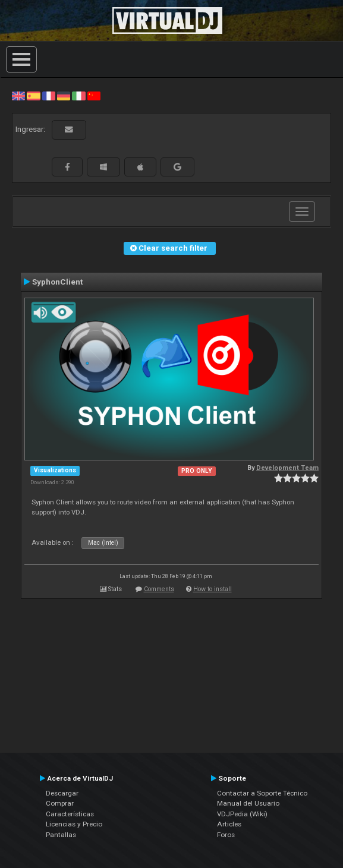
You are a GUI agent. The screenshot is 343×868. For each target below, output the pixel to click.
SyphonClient (57, 282)
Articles (229, 824)
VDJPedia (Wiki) (242, 814)
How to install (213, 589)
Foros (226, 835)
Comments (159, 589)
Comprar (60, 803)
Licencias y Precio (74, 824)
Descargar (62, 793)
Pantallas (61, 835)
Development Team (287, 468)
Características (70, 814)
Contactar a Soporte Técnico (262, 793)
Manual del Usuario (248, 803)
